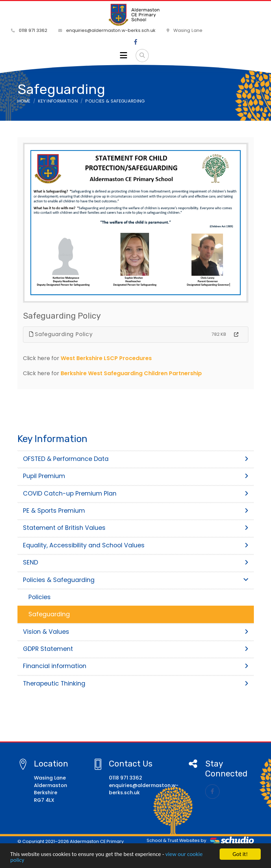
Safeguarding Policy (61, 334)
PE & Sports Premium (136, 511)
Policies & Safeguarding (115, 101)
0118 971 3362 (29, 30)
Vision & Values (136, 632)
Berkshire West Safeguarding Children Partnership (131, 373)
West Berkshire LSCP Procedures (106, 358)
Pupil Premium (136, 476)
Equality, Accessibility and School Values (136, 545)
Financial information (136, 666)
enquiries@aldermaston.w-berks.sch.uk (107, 30)
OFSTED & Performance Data (136, 459)
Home (24, 101)
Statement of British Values (136, 528)
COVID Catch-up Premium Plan (136, 494)
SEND (136, 562)
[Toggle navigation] (124, 56)
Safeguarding (49, 614)
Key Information (58, 101)
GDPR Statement (136, 649)
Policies (40, 597)
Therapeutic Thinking (136, 683)
